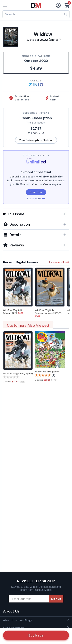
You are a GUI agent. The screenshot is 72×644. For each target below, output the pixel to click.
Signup (56, 599)
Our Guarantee (13, 628)
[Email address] (29, 599)
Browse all (58, 262)
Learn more (36, 199)
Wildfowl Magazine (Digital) (18, 374)
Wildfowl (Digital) (12, 310)
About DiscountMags (18, 620)
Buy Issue (36, 635)
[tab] (36, 214)
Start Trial (36, 192)
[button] (36, 214)
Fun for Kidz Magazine (47, 372)
